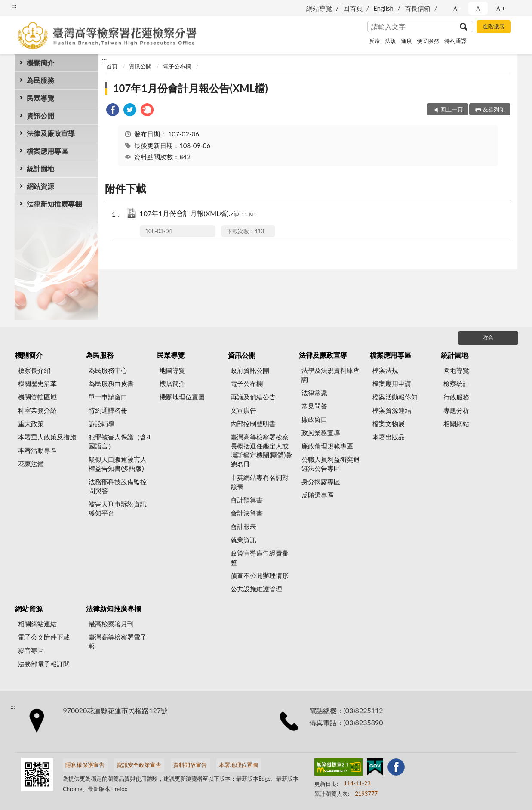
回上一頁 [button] (452, 109)
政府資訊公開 (250, 370)
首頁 (112, 66)
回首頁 (353, 8)
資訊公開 (40, 116)
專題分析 (456, 410)
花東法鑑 (31, 464)
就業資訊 (243, 540)
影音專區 (31, 650)
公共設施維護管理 (256, 589)
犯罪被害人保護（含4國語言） (120, 441)
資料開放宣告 (190, 765)
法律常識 (314, 393)
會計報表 (243, 526)
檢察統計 (456, 383)
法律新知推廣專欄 (54, 204)
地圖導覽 (172, 370)
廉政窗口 (314, 419)
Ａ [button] (478, 8)
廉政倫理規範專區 (327, 446)
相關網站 (456, 424)
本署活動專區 (37, 450)
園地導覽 (456, 370)
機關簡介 (40, 63)
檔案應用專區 (47, 151)
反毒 (375, 41)
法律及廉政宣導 (51, 133)
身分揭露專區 (321, 482)
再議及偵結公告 (253, 397)
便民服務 (428, 41)
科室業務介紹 (37, 410)
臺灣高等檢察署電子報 (118, 642)
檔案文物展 (389, 424)
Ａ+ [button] (500, 8)
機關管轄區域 (37, 397)
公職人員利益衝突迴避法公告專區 (331, 464)
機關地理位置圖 (182, 397)
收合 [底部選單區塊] (488, 337)
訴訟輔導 (101, 424)
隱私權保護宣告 (85, 765)
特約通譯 (455, 41)
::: (14, 5)
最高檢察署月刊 (111, 624)
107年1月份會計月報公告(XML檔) (191, 88)
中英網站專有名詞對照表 (260, 482)
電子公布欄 (177, 66)
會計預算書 (247, 500)
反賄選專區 (318, 495)
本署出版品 (389, 437)
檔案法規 (385, 370)
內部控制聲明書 (253, 424)
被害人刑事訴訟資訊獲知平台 (118, 509)
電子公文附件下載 (44, 637)
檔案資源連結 (392, 410)
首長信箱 (418, 8)
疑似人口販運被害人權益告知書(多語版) (118, 464)
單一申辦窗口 (108, 397)
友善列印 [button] (494, 109)
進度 (406, 41)
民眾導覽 (40, 98)
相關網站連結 (37, 624)
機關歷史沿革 (37, 383)
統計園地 (40, 168)
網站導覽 (319, 8)
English (383, 8)
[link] (113, 111)
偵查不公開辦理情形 (260, 575)
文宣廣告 (243, 410)
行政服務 (456, 397)
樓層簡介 (172, 383)
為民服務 (40, 80)
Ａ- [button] (457, 8)
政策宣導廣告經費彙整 (260, 558)
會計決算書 (247, 513)
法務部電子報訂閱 (44, 664)
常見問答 (314, 406)
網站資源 (40, 186)
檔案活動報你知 (395, 397)
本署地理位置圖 (238, 765)
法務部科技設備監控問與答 (118, 486)
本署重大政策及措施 (47, 437)
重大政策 (31, 424)
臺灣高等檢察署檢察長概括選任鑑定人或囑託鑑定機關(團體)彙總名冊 (261, 450)
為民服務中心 (108, 370)
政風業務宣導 (321, 433)
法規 (391, 41)
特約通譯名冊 (108, 410)
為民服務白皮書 (111, 383)
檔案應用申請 (392, 383)
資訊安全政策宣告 (139, 765)
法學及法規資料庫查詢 (331, 375)
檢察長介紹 (34, 370)
